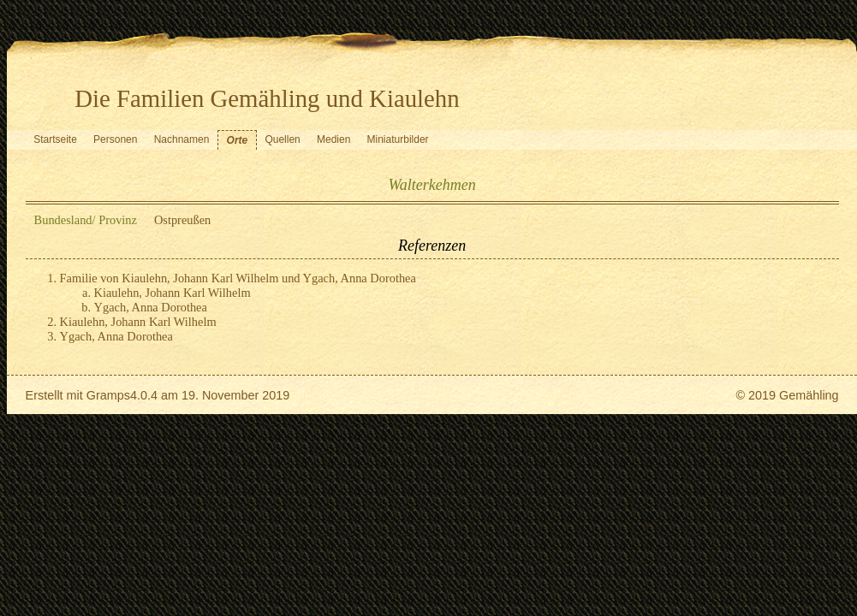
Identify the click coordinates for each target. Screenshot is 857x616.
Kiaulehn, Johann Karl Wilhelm (173, 293)
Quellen (282, 139)
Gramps (108, 395)
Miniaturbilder (398, 139)
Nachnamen (182, 139)
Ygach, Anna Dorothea (151, 307)
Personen (115, 139)
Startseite (55, 139)
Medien (333, 139)
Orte (238, 140)
